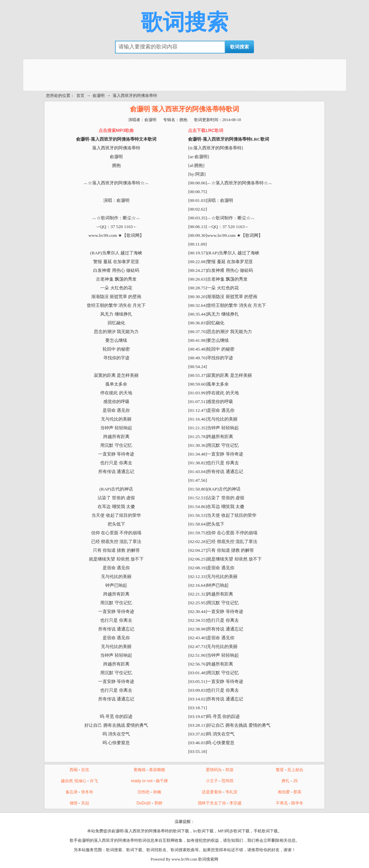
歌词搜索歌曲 (183, 850)
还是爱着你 (212, 792)
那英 (297, 792)
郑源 (229, 770)
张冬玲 (87, 792)
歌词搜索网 (208, 859)
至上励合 (295, 770)
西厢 (74, 770)
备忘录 (72, 792)
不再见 (282, 803)
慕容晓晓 (157, 770)
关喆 (85, 803)
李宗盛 (235, 803)
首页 (80, 96)
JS (295, 781)
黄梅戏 (140, 770)
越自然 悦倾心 (73, 781)
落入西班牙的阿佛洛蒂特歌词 (120, 840)
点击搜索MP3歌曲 (116, 130)
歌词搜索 (185, 22)
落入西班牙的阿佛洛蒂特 (135, 96)
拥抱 (183, 120)
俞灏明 (99, 96)
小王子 (212, 781)
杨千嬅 (162, 781)
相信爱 (284, 792)
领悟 (74, 803)
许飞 (94, 781)
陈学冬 (297, 803)
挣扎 (286, 781)
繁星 (280, 770)
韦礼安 (231, 792)
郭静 (158, 803)
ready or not (142, 781)
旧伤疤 (144, 792)
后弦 (85, 770)
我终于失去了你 (212, 803)
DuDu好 (144, 803)
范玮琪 (227, 781)
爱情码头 (214, 770)
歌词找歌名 (156, 850)
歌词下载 (134, 850)
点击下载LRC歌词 (206, 130)
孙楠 (157, 792)
